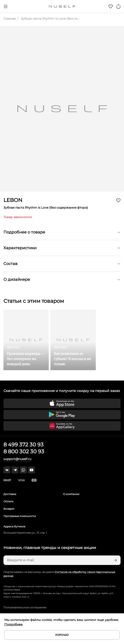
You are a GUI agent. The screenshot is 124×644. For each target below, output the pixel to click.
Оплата (8, 501)
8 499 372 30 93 (24, 445)
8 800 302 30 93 (24, 451)
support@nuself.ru (17, 459)
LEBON (13, 200)
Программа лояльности (20, 516)
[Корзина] (118, 6)
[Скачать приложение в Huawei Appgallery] (62, 426)
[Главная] (62, 6)
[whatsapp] (23, 470)
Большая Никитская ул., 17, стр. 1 (25, 533)
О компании (71, 494)
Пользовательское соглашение (25, 607)
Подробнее (13, 624)
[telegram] (15, 470)
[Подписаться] (115, 560)
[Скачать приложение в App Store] (62, 403)
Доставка (10, 494)
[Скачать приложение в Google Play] (62, 415)
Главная (10, 19)
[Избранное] (111, 6)
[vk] (7, 470)
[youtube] (31, 470)
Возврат (9, 509)
